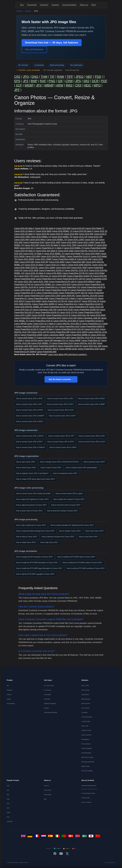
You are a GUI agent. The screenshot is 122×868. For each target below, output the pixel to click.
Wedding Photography (50, 704)
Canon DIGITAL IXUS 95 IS (76, 270)
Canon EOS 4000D (26, 259)
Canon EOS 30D (32, 245)
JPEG (79, 77)
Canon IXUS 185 (69, 318)
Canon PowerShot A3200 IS (93, 287)
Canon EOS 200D (66, 251)
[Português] (65, 837)
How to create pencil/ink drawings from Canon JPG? (35, 531)
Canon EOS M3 (38, 290)
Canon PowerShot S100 (88, 349)
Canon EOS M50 (33, 256)
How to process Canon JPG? (94, 462)
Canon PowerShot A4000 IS (45, 346)
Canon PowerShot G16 (94, 284)
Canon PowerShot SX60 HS (70, 346)
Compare (46, 708)
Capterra (66, 849)
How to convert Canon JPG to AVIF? (62, 416)
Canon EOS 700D (22, 237)
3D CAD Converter (86, 802)
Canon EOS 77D (25, 276)
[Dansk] (71, 837)
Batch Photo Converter (87, 757)
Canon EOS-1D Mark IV (25, 231)
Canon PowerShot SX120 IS (91, 304)
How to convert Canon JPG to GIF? (29, 404)
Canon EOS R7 (74, 301)
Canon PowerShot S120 (69, 326)
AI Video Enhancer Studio (88, 793)
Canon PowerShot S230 (34, 242)
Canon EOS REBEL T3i (57, 240)
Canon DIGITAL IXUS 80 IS (86, 251)
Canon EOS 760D (79, 268)
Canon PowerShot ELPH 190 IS (63, 282)
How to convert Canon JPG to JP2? (92, 436)
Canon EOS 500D (92, 254)
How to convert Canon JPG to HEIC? (30, 422)
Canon (28, 11)
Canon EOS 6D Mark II (24, 228)
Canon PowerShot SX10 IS (78, 256)
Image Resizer (85, 695)
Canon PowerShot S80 (75, 262)
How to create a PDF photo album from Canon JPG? (36, 479)
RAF (43, 81)
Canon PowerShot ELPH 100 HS (71, 279)
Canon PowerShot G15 (46, 279)
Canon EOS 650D (57, 262)
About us (84, 5)
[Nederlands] (44, 837)
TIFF (70, 77)
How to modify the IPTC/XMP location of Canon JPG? (82, 563)
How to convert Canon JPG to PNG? (92, 399)
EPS (17, 81)
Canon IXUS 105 (96, 307)
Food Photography (86, 753)
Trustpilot (57, 849)
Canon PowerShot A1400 (47, 293)
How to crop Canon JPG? (88, 537)
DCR (95, 81)
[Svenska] (85, 837)
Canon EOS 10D (25, 282)
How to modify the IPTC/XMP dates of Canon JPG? (76, 557)
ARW (60, 85)
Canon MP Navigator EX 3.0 (56, 340)
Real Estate (47, 699)
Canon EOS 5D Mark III (45, 228)
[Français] (37, 837)
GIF (60, 81)
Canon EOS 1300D (43, 259)
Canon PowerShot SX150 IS (56, 307)
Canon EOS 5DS (63, 268)
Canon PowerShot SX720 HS (54, 301)
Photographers (85, 739)
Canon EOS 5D (91, 240)
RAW (61, 77)
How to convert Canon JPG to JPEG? (30, 436)
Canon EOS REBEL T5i (62, 237)
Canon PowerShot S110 (62, 343)
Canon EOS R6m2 (38, 240)
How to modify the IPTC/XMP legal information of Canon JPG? (39, 568)
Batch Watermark (86, 699)
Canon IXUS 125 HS (40, 332)
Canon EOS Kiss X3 (23, 310)
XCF (19, 85)
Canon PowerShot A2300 (95, 248)
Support (55, 5)
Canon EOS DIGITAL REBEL (53, 256)
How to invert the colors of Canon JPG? (66, 505)
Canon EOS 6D (78, 228)
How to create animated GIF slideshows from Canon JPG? (72, 525)
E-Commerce (47, 690)
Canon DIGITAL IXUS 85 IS (26, 287)
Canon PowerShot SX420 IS (57, 290)
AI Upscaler (84, 712)
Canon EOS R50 (22, 240)
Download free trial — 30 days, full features (52, 43)
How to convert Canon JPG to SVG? (92, 442)
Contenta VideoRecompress (89, 786)
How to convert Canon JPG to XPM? (63, 447)
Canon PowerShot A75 (78, 307)
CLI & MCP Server (49, 686)
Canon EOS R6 (42, 234)
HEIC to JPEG (85, 686)
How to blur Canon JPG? (95, 531)
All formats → (10, 821)
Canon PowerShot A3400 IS (64, 259)
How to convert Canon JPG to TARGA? (31, 447)
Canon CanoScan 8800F (54, 335)
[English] (24, 837)
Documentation (69, 5)
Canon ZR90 (29, 349)
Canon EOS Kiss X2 (42, 276)
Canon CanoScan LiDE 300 (44, 310)
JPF (17, 90)
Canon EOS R (100, 234)
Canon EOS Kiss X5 (90, 301)
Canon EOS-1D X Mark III (44, 324)
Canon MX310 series (34, 340)
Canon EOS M (77, 284)
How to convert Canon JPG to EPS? (61, 442)
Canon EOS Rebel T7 (95, 228)
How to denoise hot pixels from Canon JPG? (58, 537)
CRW (69, 81)
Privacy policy (48, 795)
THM (44, 77)
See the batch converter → (61, 379)
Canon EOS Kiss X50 (92, 346)
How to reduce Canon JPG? (51, 468)
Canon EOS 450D (31, 270)
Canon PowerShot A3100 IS (47, 312)
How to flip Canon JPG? (49, 542)
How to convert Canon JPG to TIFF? (60, 404)
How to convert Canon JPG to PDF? (29, 442)
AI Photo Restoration (87, 717)
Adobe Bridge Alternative (51, 712)
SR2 (86, 81)
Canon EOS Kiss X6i (80, 315)
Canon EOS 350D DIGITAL (26, 268)
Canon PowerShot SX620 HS (80, 276)
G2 (74, 849)
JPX (39, 85)
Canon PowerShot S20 (34, 296)
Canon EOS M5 (38, 315)
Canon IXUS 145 (80, 237)
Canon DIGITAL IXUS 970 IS (83, 338)
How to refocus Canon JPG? (27, 537)
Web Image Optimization (88, 762)
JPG (26, 77)
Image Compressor (86, 735)
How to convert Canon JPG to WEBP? (30, 416)
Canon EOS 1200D (76, 240)
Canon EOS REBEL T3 (74, 248)
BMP (34, 81)
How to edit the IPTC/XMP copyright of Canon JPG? (35, 574)
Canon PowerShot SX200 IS (51, 270)
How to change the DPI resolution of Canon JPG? (34, 557)
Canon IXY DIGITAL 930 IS (47, 349)
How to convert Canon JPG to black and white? (34, 494)
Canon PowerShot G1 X (49, 287)
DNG (35, 77)
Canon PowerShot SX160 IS (91, 321)
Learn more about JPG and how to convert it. (68, 354)
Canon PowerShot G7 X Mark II (49, 248)
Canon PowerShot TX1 (70, 287)
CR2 (17, 77)
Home (19, 11)
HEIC (87, 85)
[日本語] (92, 837)
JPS (78, 81)
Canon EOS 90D (86, 234)
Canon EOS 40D (84, 259)
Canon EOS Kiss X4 (46, 338)
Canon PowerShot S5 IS (25, 293)
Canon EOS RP (41, 262)
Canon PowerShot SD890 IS (78, 335)
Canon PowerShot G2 (91, 340)
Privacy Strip (85, 726)
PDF (104, 81)
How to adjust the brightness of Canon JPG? (33, 499)
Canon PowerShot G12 (87, 298)
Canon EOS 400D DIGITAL (80, 265)
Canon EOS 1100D (86, 242)
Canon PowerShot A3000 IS (92, 326)
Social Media (47, 695)
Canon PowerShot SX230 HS (27, 318)
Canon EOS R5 (56, 234)
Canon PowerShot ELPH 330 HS (73, 293)
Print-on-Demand (86, 744)
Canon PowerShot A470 (51, 318)
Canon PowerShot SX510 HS (83, 290)
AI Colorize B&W (86, 721)
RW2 (69, 85)
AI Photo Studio (86, 798)
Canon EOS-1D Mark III (35, 273)
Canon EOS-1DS (92, 329)
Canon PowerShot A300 (38, 298)
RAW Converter (86, 690)
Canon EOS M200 (69, 242)
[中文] (98, 837)
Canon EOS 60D (63, 228)
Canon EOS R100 (65, 310)
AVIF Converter (85, 708)
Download (32, 5)
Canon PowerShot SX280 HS (86, 310)
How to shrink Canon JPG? (26, 468)
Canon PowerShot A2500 (31, 335)
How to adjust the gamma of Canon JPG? (31, 505)
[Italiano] (58, 837)
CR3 (78, 85)
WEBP (29, 85)
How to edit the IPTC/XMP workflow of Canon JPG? (86, 568)
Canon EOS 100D (53, 242)
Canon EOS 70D (95, 237)
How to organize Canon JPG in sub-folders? (32, 473)
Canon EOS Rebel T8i (74, 254)
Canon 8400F (75, 340)
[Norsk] (78, 837)
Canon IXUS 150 (99, 265)
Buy (22, 5)
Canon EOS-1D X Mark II (56, 265)
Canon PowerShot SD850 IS (44, 304)
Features (44, 5)
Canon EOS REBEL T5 (54, 254)
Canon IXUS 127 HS (49, 326)
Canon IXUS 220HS (79, 332)
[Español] (51, 837)
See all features (34, 49)
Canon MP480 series (68, 349)
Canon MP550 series (23, 324)
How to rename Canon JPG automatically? (82, 468)
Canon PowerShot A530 (25, 279)
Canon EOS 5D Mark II (83, 231)
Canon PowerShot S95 (60, 332)
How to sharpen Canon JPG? (70, 531)
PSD (98, 77)
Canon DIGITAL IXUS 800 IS (66, 321)
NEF (89, 77)
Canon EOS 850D (98, 315)
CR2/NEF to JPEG (86, 730)
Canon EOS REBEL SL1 (45, 284)
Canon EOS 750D (68, 245)
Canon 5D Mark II (47, 329)
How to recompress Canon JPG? (65, 473)
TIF (52, 77)
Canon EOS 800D (54, 273)
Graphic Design (86, 766)
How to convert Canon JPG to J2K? (60, 399)
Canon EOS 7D (100, 231)
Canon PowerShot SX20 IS (41, 321)
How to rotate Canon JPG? (26, 542)
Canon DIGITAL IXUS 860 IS (69, 324)
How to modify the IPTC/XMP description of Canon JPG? (37, 563)
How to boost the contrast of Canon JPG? (62, 511)
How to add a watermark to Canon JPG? (31, 525)
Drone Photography (87, 748)
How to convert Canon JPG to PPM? (30, 410)
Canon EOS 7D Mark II (33, 254)
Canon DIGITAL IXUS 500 (85, 343)
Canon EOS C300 (52, 296)
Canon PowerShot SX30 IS (90, 312)
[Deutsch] (30, 837)
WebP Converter (86, 704)
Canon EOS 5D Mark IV (25, 234)
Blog (94, 5)
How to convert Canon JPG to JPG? (29, 399)
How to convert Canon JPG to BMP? (92, 404)
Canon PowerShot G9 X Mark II (63, 298)
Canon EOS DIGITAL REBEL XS (29, 307)
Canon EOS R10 (63, 284)
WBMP (49, 85)
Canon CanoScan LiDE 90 (89, 318)
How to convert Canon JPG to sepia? (69, 494)
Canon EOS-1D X (27, 248)
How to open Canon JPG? (26, 462)
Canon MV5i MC (68, 296)
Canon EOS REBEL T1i (62, 231)
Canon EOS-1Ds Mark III (46, 251)
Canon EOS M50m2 (86, 282)
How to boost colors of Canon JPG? (29, 511)
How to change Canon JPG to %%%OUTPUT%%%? (60, 462)
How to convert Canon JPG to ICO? (61, 410)
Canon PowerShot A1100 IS (26, 329)
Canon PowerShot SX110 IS (58, 315)
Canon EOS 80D (71, 234)
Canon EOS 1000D (47, 268)
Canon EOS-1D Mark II (35, 265)
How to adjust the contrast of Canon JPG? (69, 499)
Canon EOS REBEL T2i (41, 237)
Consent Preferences (110, 863)
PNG (52, 81)
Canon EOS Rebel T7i (27, 338)
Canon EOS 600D (44, 231)
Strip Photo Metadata (87, 771)
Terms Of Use (48, 790)
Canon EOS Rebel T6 (86, 245)
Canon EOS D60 (27, 262)
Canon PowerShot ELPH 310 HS (69, 329)
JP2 (25, 81)
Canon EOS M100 (22, 290)
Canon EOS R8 (100, 276)
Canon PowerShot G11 (68, 304)
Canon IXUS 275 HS (68, 312)
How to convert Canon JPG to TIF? (61, 436)
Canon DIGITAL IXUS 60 (86, 296)
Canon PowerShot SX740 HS (75, 273)
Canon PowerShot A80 (47, 352)
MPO (97, 85)
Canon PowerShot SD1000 (28, 326)
